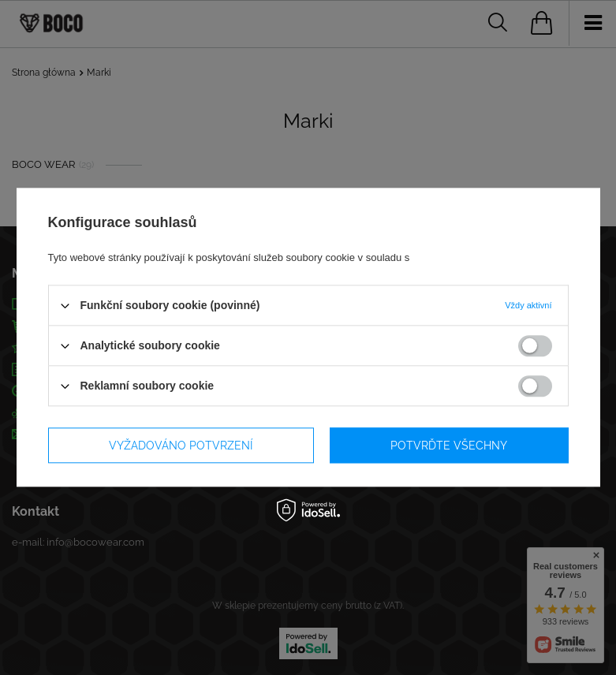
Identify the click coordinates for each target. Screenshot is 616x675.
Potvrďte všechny (449, 446)
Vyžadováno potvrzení (181, 446)
